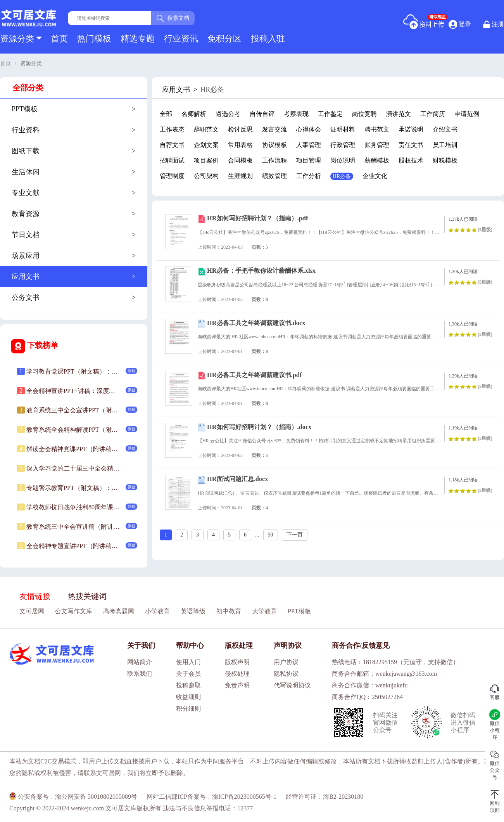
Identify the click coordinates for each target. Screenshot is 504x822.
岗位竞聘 (364, 114)
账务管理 (377, 145)
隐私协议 (286, 674)
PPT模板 (299, 611)
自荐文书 (172, 145)
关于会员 (188, 674)
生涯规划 (240, 176)
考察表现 (296, 114)
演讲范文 (399, 114)
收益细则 (188, 697)
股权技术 (411, 160)
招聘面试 (172, 160)
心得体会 (309, 129)
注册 (494, 24)
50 (271, 535)
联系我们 (140, 674)
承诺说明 (411, 129)
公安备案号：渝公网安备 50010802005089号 (73, 797)
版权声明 (237, 662)
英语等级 (193, 611)
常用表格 (240, 145)
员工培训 (445, 145)
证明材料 (343, 129)
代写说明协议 (292, 685)
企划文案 (206, 145)
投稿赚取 (188, 685)
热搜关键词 (87, 596)
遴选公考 (228, 114)
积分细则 (188, 709)
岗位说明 (343, 160)
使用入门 (188, 662)
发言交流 (274, 129)
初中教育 (229, 611)
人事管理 (309, 145)
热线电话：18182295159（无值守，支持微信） (395, 662)
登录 (460, 24)
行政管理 (343, 145)
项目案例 (206, 160)
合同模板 (240, 160)
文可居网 (32, 611)
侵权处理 (237, 674)
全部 (166, 114)
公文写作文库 (74, 611)
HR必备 (342, 176)
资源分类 (21, 39)
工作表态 (172, 129)
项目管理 (309, 160)
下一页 (295, 535)
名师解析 (194, 114)
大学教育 (264, 611)
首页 (59, 39)
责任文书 (411, 145)
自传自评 (262, 114)
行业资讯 (181, 39)
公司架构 (206, 176)
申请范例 (467, 114)
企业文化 (375, 176)
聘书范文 (377, 129)
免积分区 (224, 39)
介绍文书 (445, 129)
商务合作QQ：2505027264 (367, 697)
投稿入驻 (268, 39)
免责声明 (237, 685)
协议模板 (274, 145)
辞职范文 (206, 129)
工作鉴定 (330, 114)
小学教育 (157, 611)
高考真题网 (119, 611)
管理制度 (172, 176)
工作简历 (433, 114)
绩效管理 (274, 176)
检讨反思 (240, 129)
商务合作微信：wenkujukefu (370, 685)
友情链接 (35, 596)
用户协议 (286, 662)
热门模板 (94, 39)
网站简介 (140, 662)
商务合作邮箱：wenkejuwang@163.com (384, 674)
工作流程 (274, 160)
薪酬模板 (377, 160)
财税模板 (445, 160)
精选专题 (138, 39)
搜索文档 (173, 18)
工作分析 (309, 176)
